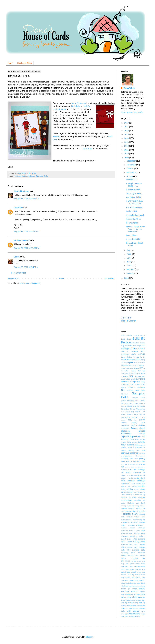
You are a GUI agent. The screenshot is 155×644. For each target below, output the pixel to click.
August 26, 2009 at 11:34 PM (27, 248)
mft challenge (139, 470)
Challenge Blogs (24, 63)
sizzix (129, 506)
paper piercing (140, 489)
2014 (127, 138)
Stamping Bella (42, 176)
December (131, 161)
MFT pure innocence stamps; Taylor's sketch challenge (133, 374)
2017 (127, 127)
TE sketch (133, 417)
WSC (137, 439)
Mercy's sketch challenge (25, 176)
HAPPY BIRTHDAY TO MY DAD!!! (135, 202)
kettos (127, 464)
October (130, 169)
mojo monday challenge (133, 481)
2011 (127, 150)
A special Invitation (134, 207)
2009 (127, 158)
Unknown (18, 208)
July (129, 250)
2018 (127, 123)
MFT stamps (135, 376)
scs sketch (141, 503)
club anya (141, 450)
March (130, 266)
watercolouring (135, 614)
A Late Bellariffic (133, 239)
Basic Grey (126, 339)
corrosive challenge (130, 453)
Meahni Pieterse (21, 191)
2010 (127, 154)
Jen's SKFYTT (138, 354)
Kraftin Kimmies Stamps (131, 360)
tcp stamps (138, 595)
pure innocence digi (138, 495)
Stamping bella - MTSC (136, 401)
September (132, 172)
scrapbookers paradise (131, 500)
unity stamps (133, 611)
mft (122, 467)
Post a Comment (18, 273)
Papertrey (139, 385)
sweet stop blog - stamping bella (133, 569)
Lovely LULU (132, 180)
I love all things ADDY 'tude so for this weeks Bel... (136, 229)
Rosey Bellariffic (133, 190)
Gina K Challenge (129, 351)
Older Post (110, 278)
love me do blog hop (137, 464)
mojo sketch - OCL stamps (131, 484)
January (130, 273)
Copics (134, 349)
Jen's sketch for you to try (133, 357)
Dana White (129, 88)
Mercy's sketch (79, 103)
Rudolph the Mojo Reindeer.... (134, 185)
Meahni (56, 136)
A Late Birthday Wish (135, 215)
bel (85, 106)
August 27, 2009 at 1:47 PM (26, 267)
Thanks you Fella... (134, 193)
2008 (127, 278)
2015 (127, 134)
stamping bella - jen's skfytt (133, 531)
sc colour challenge (137, 497)
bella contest (132, 442)
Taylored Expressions (131, 436)
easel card (134, 459)
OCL (133, 385)
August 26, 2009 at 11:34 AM (27, 199)
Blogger (89, 637)
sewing (124, 506)
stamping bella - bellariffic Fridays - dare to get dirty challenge (133, 509)
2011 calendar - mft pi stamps (133, 335)
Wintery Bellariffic (134, 197)
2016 (127, 131)
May (129, 258)
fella (78, 106)
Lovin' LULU (131, 211)
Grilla (74, 106)
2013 (127, 142)
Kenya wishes (132, 223)
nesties (141, 486)
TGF (139, 417)
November (131, 165)
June (129, 254)
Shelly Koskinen (22, 240)
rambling (124, 497)
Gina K (142, 349)
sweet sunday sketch (133, 590)
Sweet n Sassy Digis (135, 414)
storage (133, 561)
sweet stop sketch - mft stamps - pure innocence (133, 578)
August (130, 176)
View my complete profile (132, 112)
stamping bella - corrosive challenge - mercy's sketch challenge (133, 525)
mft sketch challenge (131, 472)
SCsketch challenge (136, 387)
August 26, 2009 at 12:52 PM (27, 232)
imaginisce (137, 461)
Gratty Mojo (131, 235)
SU (123, 390)
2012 (127, 146)
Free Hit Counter (128, 321)
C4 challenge (136, 346)
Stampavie (125, 394)
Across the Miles (133, 219)
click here (87, 149)
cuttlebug (125, 459)
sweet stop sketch (129, 572)
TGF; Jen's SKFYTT (137, 420)
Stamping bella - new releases (133, 403)
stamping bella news (129, 544)
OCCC (128, 385)
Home (10, 63)
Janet (17, 257)
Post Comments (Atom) (30, 283)
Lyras (131, 362)
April (129, 262)
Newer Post (13, 278)
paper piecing (127, 489)
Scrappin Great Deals (136, 390)
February (131, 269)
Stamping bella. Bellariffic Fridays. (133, 406)
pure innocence (127, 492)
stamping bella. (139, 550)
